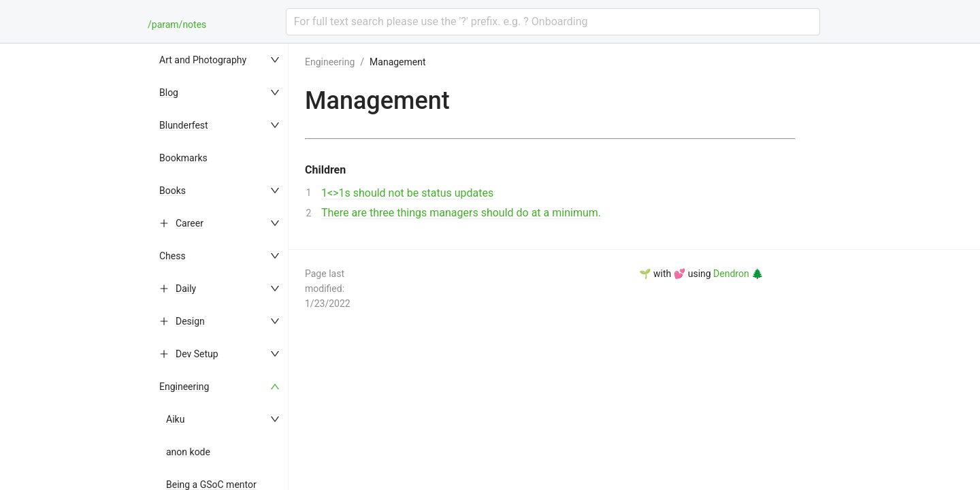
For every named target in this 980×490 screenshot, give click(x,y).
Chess (173, 256)
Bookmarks (183, 158)
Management (397, 62)
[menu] (220, 267)
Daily (186, 289)
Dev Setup (197, 354)
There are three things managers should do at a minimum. (461, 213)
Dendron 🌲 (738, 274)
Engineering (184, 387)
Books (173, 191)
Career (190, 223)
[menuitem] (220, 60)
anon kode (188, 452)
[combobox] (553, 22)
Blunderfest (184, 125)
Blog (169, 93)
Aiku (175, 419)
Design (190, 321)
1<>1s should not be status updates (407, 193)
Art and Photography (203, 60)
